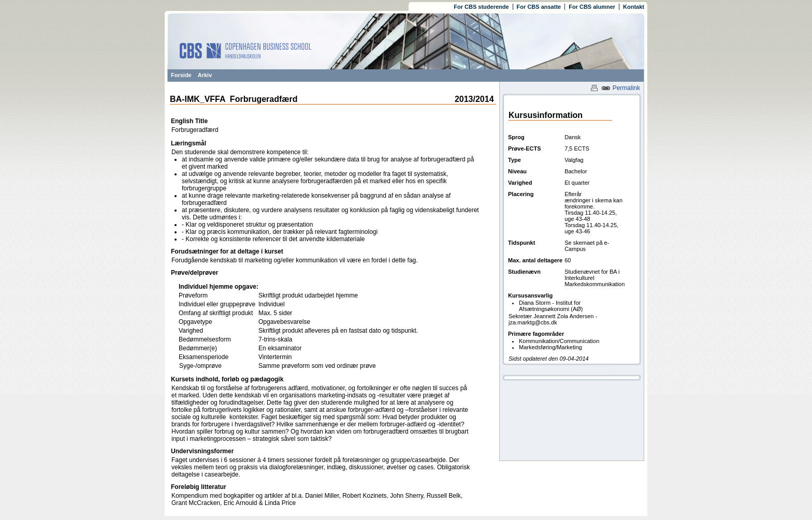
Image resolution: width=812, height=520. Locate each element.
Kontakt (634, 7)
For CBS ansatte (539, 7)
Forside (181, 75)
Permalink (621, 88)
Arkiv (205, 75)
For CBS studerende (481, 7)
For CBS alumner (592, 7)
